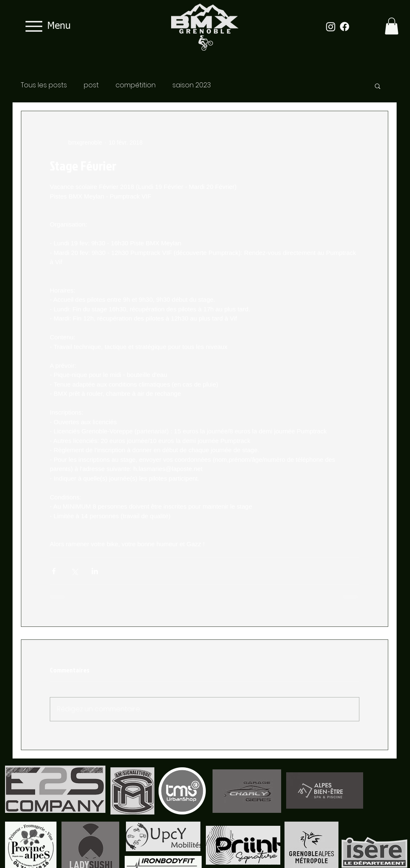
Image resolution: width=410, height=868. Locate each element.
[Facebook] (345, 27)
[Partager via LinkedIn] (95, 571)
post (91, 85)
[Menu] (46, 26)
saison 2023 (192, 85)
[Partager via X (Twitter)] (74, 571)
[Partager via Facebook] (54, 571)
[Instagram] (331, 27)
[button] (392, 26)
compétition (136, 85)
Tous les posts (44, 85)
